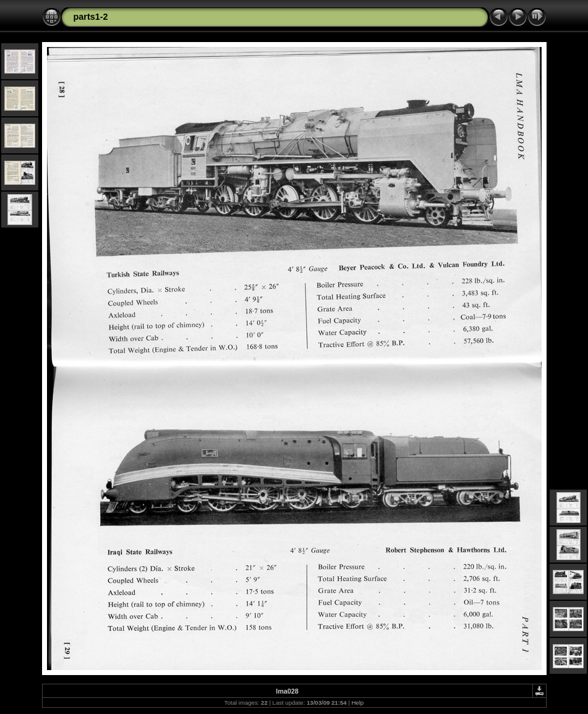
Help (357, 703)
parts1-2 (91, 17)
